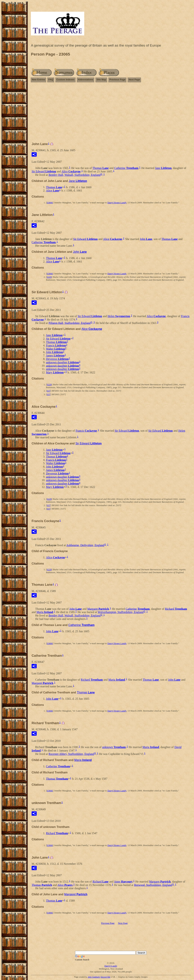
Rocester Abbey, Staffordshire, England (71, 754)
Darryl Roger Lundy (117, 203)
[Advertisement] (111, 114)
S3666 (50, 203)
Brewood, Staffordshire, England (153, 885)
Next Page (134, 80)
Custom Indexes (65, 80)
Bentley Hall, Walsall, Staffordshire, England (74, 175)
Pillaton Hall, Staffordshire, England (70, 323)
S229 (49, 277)
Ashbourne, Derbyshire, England (85, 545)
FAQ (51, 80)
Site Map (101, 80)
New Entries (38, 80)
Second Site (105, 977)
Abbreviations (86, 80)
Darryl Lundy (111, 966)
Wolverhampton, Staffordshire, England (120, 612)
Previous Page (117, 80)
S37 (48, 391)
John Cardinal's (94, 977)
